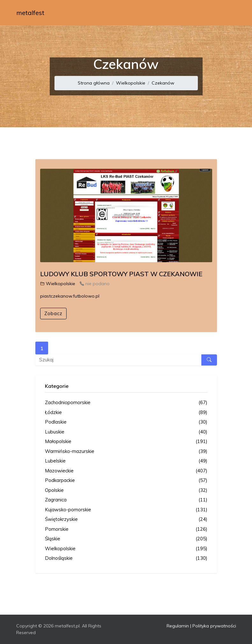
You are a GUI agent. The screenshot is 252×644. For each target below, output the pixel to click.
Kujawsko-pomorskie (126, 510)
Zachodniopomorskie (126, 403)
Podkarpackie (126, 481)
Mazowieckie (126, 471)
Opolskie (126, 490)
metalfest (30, 13)
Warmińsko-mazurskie (126, 452)
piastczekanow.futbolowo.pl (70, 296)
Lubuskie (126, 432)
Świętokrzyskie (126, 519)
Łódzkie (126, 413)
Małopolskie (126, 442)
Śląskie (126, 539)
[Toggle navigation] (227, 13)
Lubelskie (126, 461)
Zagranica (126, 500)
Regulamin (178, 626)
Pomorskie (126, 529)
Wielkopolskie (131, 83)
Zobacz (53, 313)
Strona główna (94, 83)
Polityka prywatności (214, 626)
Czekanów (163, 83)
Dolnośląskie (126, 558)
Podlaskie (126, 422)
